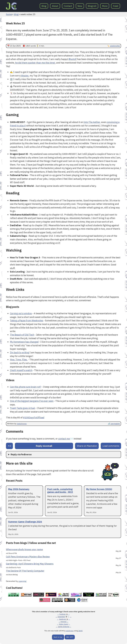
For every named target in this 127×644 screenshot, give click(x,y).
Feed (116, 6)
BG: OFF (70, 637)
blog (16, 14)
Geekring (62, 619)
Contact (68, 6)
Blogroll (92, 6)
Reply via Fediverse (21, 454)
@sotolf (73, 59)
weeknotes (115, 46)
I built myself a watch (21, 370)
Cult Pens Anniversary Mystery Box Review (28, 557)
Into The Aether (92, 122)
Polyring (63, 622)
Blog (44, 6)
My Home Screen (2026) (99, 489)
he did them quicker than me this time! (35, 63)
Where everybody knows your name (24, 549)
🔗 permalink (114, 424)
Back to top (58, 637)
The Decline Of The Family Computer (25, 571)
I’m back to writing (20, 352)
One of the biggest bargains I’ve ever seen (32, 401)
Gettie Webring (64, 627)
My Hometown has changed (24, 342)
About (55, 6)
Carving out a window (21, 313)
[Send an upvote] (9, 446)
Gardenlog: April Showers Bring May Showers (30, 564)
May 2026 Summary (19, 489)
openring (22, 581)
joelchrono (22, 424)
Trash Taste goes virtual (22, 408)
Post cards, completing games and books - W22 (60, 491)
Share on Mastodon (87, 446)
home (9, 14)
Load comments (111, 446)
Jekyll (80, 631)
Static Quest (64, 624)
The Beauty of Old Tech (22, 335)
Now (80, 6)
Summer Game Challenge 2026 (25, 522)
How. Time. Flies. (19, 360)
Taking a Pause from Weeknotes (27, 321)
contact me (64, 439)
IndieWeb (61, 617)
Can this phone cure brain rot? (25, 387)
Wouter (25, 76)
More (105, 6)
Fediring (62, 614)
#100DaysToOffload (34, 417)
